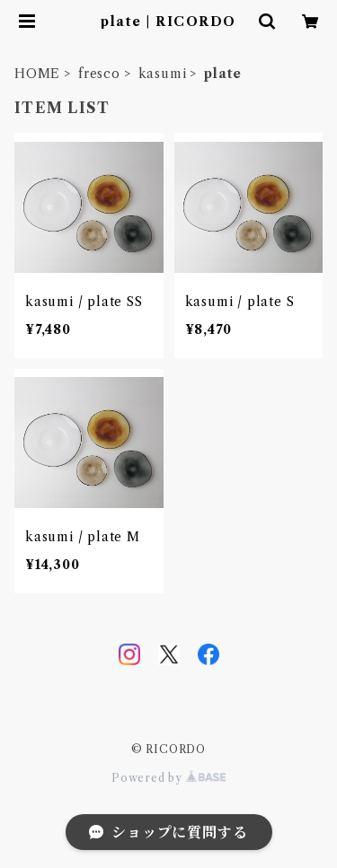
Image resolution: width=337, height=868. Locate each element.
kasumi (163, 74)
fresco (99, 74)
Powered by (168, 778)
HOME (37, 74)
